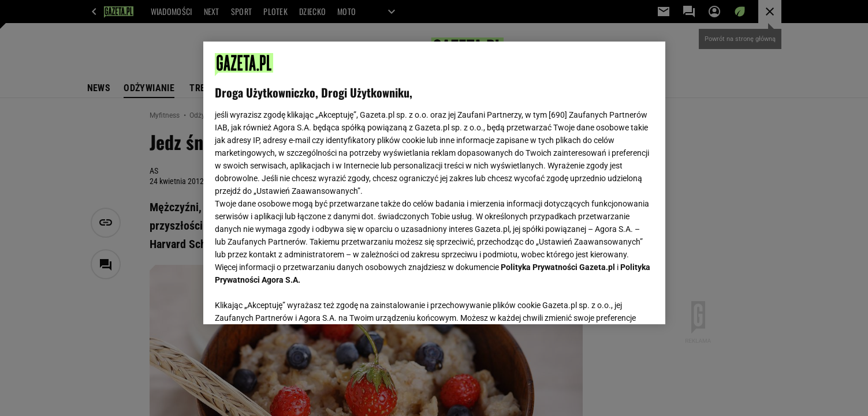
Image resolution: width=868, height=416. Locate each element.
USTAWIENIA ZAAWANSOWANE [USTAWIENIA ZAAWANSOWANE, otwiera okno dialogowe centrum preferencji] (290, 301)
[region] (434, 183)
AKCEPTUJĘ (614, 302)
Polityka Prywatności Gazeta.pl (558, 267)
